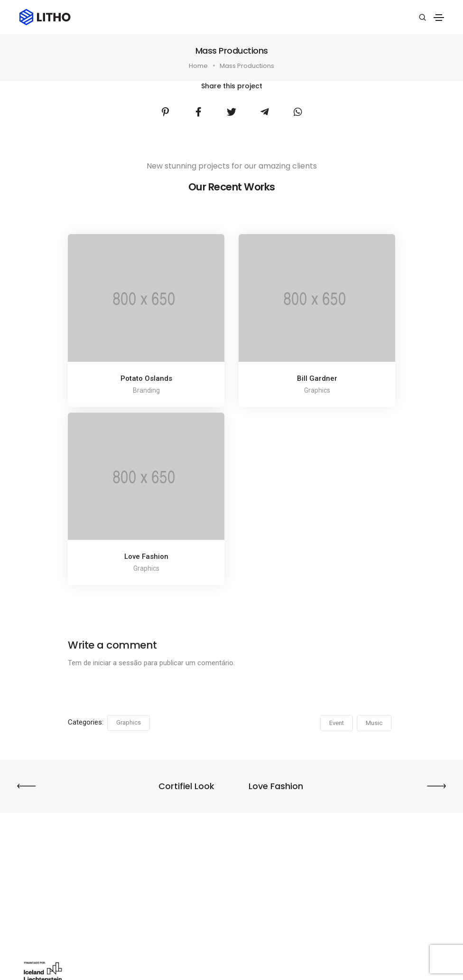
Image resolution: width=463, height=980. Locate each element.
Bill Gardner (317, 378)
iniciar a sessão (117, 663)
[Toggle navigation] (439, 18)
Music (374, 723)
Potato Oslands (146, 378)
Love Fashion (146, 556)
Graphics (129, 722)
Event (337, 723)
